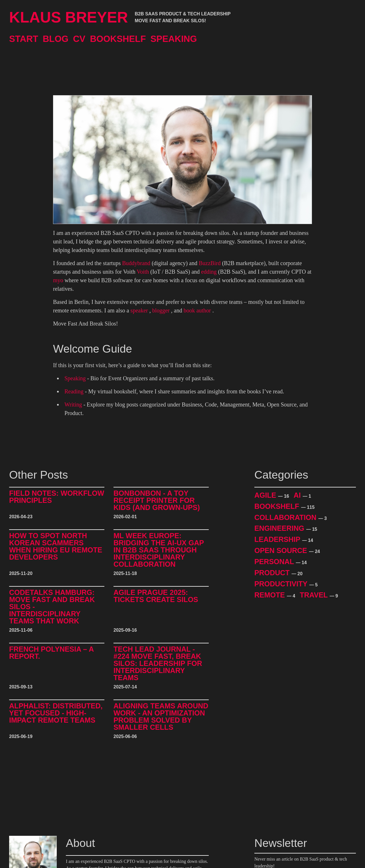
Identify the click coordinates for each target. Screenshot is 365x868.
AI (298, 495)
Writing (73, 404)
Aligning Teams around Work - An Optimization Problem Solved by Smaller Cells (161, 717)
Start (24, 39)
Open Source (282, 550)
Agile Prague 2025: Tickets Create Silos (156, 596)
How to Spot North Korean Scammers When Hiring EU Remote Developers (56, 547)
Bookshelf (118, 39)
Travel (315, 595)
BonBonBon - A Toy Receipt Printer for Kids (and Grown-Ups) (157, 500)
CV (79, 39)
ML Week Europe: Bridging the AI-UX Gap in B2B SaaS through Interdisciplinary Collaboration (159, 550)
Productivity (282, 584)
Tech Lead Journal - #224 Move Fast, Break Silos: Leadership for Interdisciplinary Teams (158, 663)
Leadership (278, 539)
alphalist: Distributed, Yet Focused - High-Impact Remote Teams (56, 713)
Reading (74, 391)
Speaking (174, 39)
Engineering (280, 528)
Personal (275, 562)
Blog (56, 39)
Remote (271, 595)
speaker (139, 310)
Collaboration (286, 517)
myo (58, 280)
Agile (266, 495)
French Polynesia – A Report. (51, 653)
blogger (161, 310)
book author (197, 310)
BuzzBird (210, 263)
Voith (143, 272)
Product (273, 573)
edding (209, 272)
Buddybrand (136, 263)
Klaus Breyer (69, 17)
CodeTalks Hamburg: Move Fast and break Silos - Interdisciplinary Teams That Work (52, 607)
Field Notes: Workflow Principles (57, 497)
